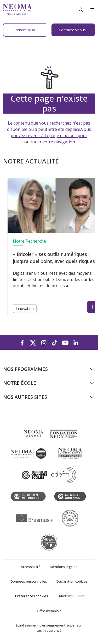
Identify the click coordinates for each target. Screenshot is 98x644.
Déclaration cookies (72, 581)
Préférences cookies (32, 596)
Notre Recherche (29, 241)
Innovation (25, 309)
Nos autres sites (25, 397)
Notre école (20, 383)
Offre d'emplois (49, 611)
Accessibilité (31, 567)
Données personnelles (29, 581)
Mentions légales (64, 567)
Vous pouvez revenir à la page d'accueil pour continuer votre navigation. (51, 136)
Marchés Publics (72, 596)
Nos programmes (25, 369)
